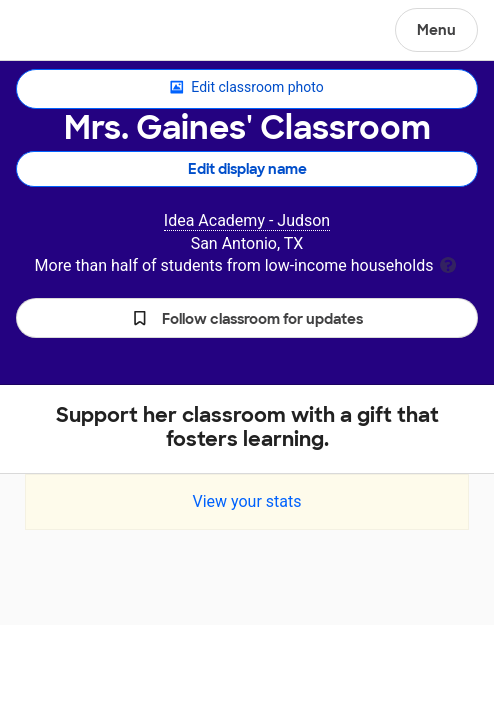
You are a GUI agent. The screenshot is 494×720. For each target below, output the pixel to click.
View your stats (246, 501)
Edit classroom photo (246, 88)
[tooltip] (448, 263)
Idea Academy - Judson (247, 220)
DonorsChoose (63, 32)
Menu (436, 30)
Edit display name (247, 169)
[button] (247, 318)
